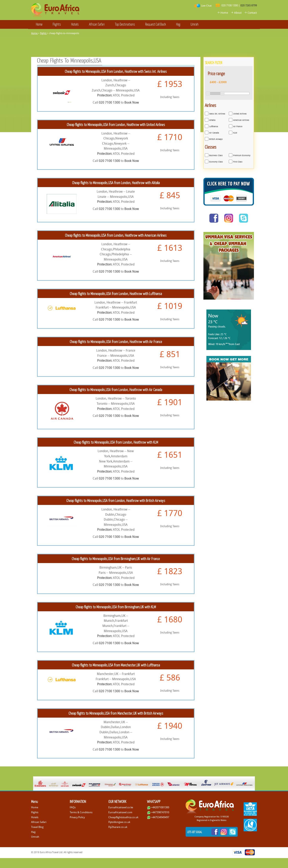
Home (224, 13)
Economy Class (216, 162)
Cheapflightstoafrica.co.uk (123, 817)
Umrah (195, 24)
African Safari (97, 24)
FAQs (73, 807)
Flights (57, 24)
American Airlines (241, 120)
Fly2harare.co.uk (118, 827)
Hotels (75, 24)
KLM (235, 133)
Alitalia (212, 120)
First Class (238, 162)
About (238, 13)
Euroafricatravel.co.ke (121, 807)
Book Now (132, 102)
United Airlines (240, 114)
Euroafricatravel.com (120, 812)
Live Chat (206, 6)
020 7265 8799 (249, 5)
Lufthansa (214, 126)
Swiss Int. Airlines (217, 114)
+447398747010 (158, 812)
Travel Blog (37, 827)
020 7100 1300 (230, 5)
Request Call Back (155, 24)
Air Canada (214, 133)
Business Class (216, 155)
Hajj (178, 24)
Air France (238, 126)
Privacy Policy (77, 817)
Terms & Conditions (81, 812)
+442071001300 (158, 807)
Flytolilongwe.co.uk (119, 822)
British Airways (216, 139)
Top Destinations (125, 24)
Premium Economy (242, 155)
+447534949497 (158, 817)
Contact (252, 13)
